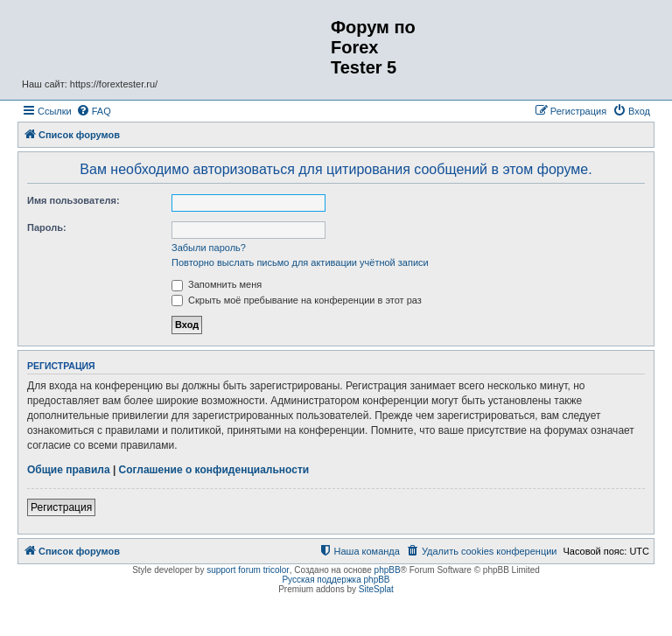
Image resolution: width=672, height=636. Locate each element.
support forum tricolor (248, 570)
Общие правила (69, 470)
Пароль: (47, 227)
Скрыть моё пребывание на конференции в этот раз (297, 300)
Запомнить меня (217, 284)
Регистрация (61, 507)
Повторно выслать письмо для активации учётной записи (300, 262)
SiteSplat (376, 589)
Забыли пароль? (209, 248)
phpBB (388, 570)
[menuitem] (94, 111)
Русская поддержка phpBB (336, 580)
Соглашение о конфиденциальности (214, 470)
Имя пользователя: (73, 200)
